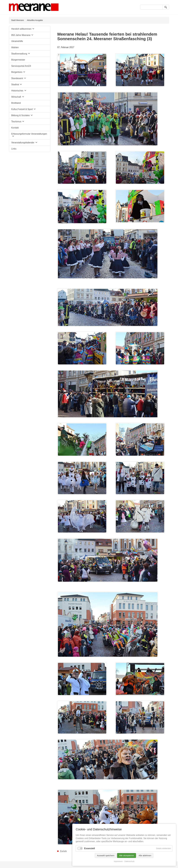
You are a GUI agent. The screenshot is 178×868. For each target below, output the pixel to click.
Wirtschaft (16, 97)
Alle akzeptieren (127, 855)
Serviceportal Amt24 (21, 66)
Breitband (16, 103)
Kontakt (15, 128)
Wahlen (15, 47)
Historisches (17, 91)
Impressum (118, 861)
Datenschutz (129, 861)
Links (14, 149)
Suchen (166, 7)
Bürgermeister (18, 60)
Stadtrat (15, 85)
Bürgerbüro (17, 72)
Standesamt (17, 78)
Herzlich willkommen (21, 29)
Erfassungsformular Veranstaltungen (29, 134)
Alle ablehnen (145, 855)
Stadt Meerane (17, 20)
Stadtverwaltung (19, 54)
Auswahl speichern (106, 855)
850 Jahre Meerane (21, 35)
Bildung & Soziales (20, 115)
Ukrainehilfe (17, 41)
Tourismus (16, 121)
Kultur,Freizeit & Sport (22, 109)
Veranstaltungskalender (23, 143)
